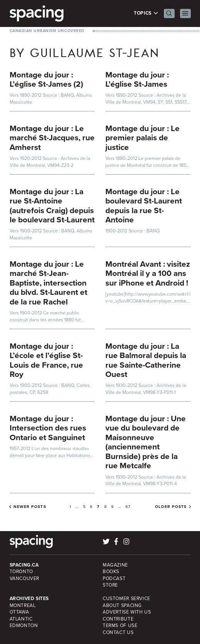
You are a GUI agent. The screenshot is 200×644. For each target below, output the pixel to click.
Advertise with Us (127, 612)
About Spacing (122, 605)
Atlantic (21, 619)
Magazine (115, 565)
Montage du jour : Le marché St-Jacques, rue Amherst (52, 138)
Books (111, 572)
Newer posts (30, 507)
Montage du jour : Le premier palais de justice (142, 138)
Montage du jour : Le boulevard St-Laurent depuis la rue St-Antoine (144, 206)
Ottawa (19, 612)
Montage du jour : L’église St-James (137, 79)
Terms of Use (120, 626)
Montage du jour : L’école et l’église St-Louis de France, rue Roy (46, 360)
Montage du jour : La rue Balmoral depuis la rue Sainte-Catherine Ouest (146, 360)
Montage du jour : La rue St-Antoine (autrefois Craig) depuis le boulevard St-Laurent (52, 206)
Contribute (118, 619)
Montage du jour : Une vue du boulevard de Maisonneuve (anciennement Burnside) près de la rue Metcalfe (146, 442)
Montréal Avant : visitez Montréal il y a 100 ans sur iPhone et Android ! (148, 273)
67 (128, 507)
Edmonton (24, 626)
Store (110, 585)
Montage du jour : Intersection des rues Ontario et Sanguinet (48, 428)
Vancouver (25, 578)
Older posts (171, 507)
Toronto (21, 572)
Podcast (114, 578)
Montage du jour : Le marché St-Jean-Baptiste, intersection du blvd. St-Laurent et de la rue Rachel (48, 283)
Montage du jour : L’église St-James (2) (46, 79)
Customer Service (127, 599)
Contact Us (118, 632)
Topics (146, 13)
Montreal (23, 605)
